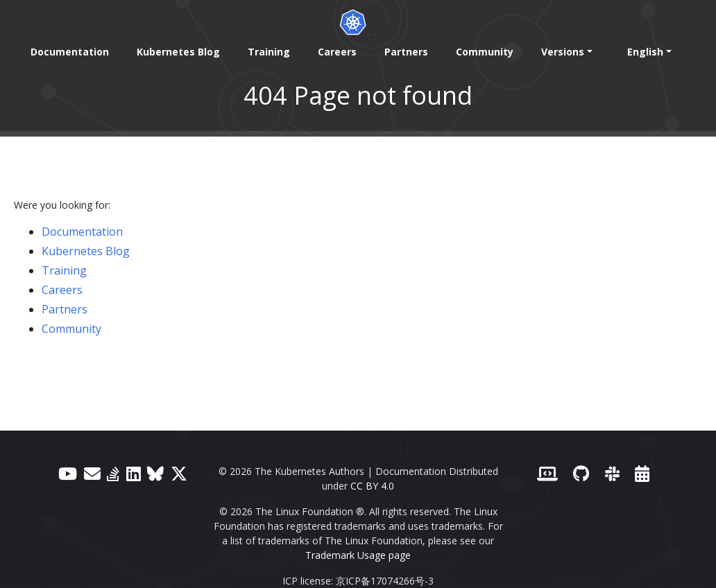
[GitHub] (581, 473)
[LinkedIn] (134, 473)
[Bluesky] (155, 473)
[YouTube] (68, 473)
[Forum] (92, 473)
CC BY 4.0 (372, 486)
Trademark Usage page (358, 555)
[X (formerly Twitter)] (179, 473)
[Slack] (612, 473)
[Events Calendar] (642, 473)
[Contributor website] (547, 473)
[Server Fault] (113, 473)
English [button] (645, 52)
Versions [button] (563, 52)
